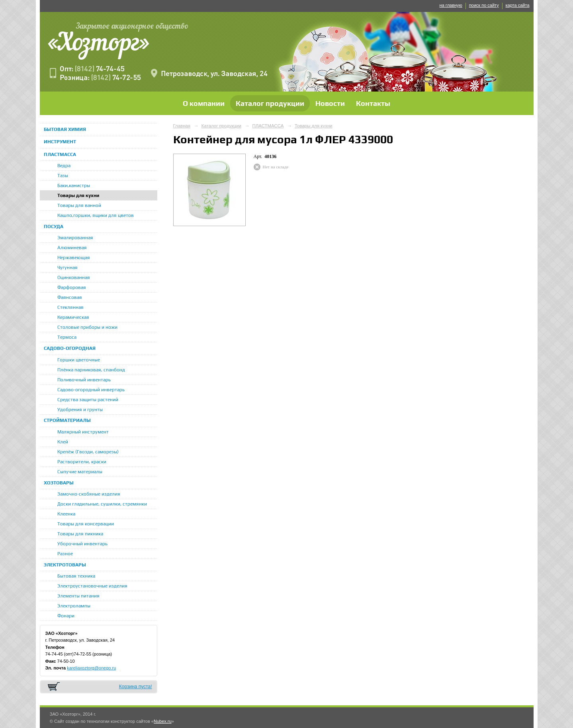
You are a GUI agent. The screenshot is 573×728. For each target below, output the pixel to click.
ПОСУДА (54, 226)
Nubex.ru (163, 721)
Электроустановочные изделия (92, 586)
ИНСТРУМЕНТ (60, 142)
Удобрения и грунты (80, 410)
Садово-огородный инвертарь (91, 390)
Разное (65, 554)
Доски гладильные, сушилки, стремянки (102, 504)
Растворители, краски (82, 462)
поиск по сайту (484, 5)
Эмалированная (75, 238)
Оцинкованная (74, 277)
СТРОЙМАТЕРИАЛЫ (67, 420)
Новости (330, 103)
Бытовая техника (76, 576)
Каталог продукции (270, 103)
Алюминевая (72, 248)
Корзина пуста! (136, 687)
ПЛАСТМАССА (60, 154)
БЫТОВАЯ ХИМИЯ (65, 129)
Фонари (66, 616)
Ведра (64, 166)
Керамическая (73, 317)
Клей (63, 442)
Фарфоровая (72, 287)
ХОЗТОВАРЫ (59, 483)
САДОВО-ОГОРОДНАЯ (70, 348)
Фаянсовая (70, 297)
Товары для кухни (78, 195)
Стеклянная (70, 307)
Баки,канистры (74, 185)
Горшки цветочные (79, 360)
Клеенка (66, 514)
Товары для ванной (79, 205)
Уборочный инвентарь (82, 544)
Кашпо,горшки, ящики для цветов (96, 215)
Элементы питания (78, 596)
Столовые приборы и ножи (87, 327)
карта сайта (518, 5)
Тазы (63, 176)
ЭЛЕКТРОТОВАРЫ (65, 565)
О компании (204, 103)
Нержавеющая (74, 258)
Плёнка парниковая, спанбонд (91, 370)
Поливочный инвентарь (84, 380)
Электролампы (74, 606)
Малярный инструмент (83, 432)
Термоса (67, 337)
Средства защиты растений (88, 400)
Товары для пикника (80, 534)
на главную (451, 5)
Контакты (373, 103)
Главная (182, 126)
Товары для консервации (86, 524)
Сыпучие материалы (80, 472)
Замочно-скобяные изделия (89, 494)
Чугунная (67, 267)
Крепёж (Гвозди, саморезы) (88, 452)
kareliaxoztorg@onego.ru (91, 668)
